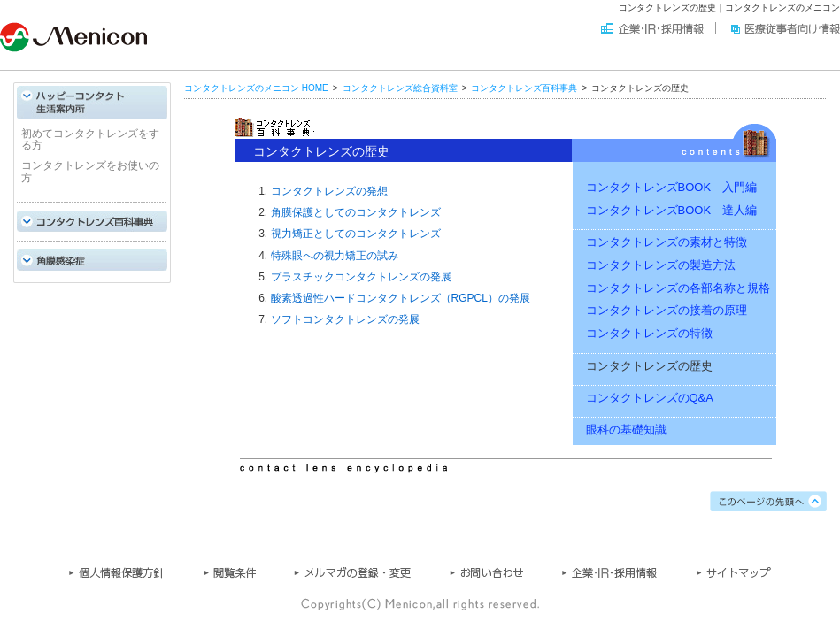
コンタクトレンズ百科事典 (524, 88)
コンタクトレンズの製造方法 (661, 265)
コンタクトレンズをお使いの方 (90, 172)
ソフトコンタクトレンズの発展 (345, 320)
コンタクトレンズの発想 (329, 191)
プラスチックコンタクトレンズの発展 (361, 277)
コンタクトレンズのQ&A (650, 398)
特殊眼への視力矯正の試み (335, 256)
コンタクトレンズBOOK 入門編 (672, 187)
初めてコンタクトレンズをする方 (90, 139)
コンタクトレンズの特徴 (649, 333)
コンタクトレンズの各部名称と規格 (678, 288)
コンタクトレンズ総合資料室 (400, 88)
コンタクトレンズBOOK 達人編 (672, 210)
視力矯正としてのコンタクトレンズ (356, 234)
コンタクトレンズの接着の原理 (667, 311)
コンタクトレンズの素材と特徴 (667, 243)
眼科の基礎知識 (626, 430)
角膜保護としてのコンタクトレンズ (356, 213)
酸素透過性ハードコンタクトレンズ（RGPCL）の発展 (401, 299)
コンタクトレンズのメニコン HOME (256, 88)
